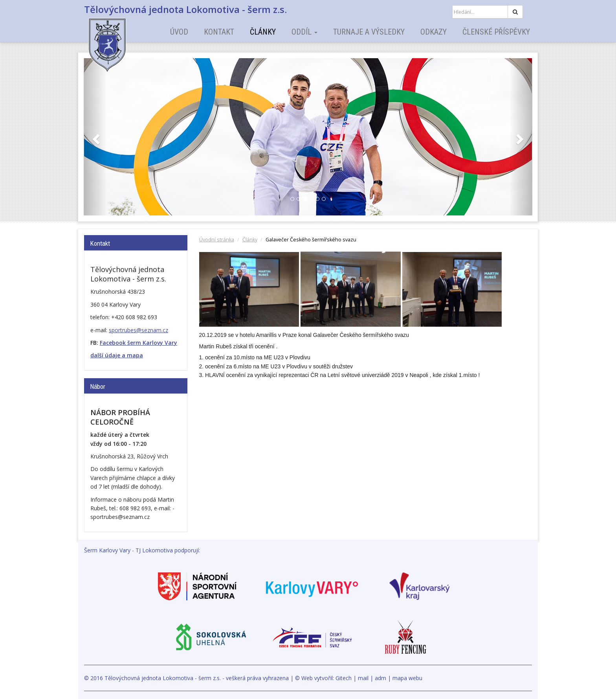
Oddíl (304, 32)
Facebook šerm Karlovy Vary (138, 343)
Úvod (179, 32)
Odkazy (434, 32)
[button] (95, 137)
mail (363, 678)
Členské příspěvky (496, 32)
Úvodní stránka (217, 240)
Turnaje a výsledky (369, 32)
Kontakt (219, 32)
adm (380, 678)
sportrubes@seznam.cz (138, 330)
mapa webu (407, 678)
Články (263, 32)
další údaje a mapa (117, 355)
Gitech (344, 678)
